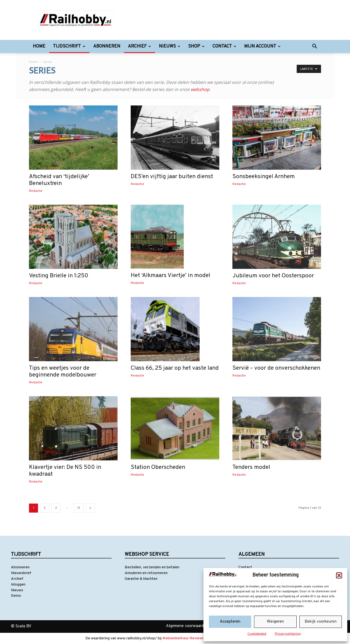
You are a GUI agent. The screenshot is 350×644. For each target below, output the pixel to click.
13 (79, 508)
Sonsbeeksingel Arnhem (264, 177)
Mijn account (262, 46)
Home (39, 46)
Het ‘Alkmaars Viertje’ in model (170, 276)
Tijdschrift (69, 46)
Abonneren (107, 46)
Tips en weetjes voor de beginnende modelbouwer (63, 372)
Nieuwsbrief (21, 573)
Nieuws (170, 46)
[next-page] (90, 508)
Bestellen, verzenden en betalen (152, 567)
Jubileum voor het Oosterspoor (273, 276)
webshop (200, 89)
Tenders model (251, 467)
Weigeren (275, 622)
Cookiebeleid (257, 634)
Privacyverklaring (288, 634)
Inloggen (18, 585)
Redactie (36, 191)
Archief (139, 46)
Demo (16, 596)
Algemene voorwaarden (187, 626)
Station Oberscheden (158, 467)
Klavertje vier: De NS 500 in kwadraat (65, 471)
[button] (339, 575)
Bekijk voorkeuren (321, 622)
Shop (196, 46)
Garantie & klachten (141, 579)
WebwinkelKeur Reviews (183, 638)
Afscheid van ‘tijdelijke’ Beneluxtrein (59, 180)
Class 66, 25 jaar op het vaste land (175, 368)
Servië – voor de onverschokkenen (276, 368)
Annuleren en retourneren (146, 573)
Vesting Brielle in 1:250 (59, 276)
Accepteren (230, 622)
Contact (224, 46)
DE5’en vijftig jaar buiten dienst (172, 177)
